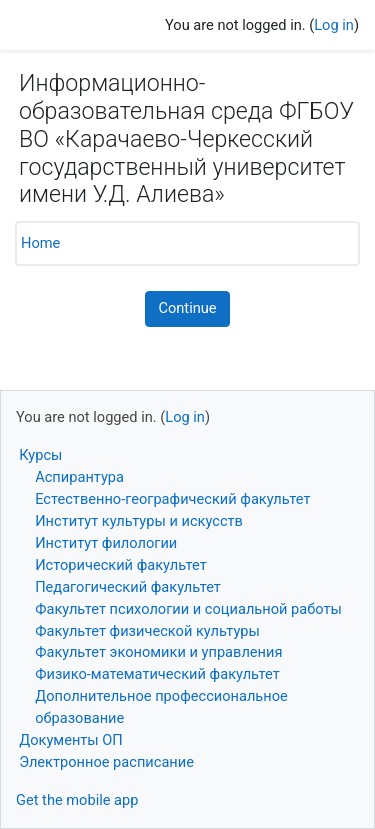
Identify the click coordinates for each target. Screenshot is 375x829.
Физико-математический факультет (157, 674)
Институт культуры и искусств (139, 521)
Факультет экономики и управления (158, 652)
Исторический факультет (121, 565)
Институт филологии (106, 543)
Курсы (40, 455)
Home (40, 243)
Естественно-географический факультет (172, 499)
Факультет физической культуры (147, 631)
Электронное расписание (106, 762)
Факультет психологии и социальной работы (188, 609)
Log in (334, 25)
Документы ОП (71, 740)
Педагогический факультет (128, 587)
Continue (187, 308)
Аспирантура (79, 477)
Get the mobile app (77, 800)
